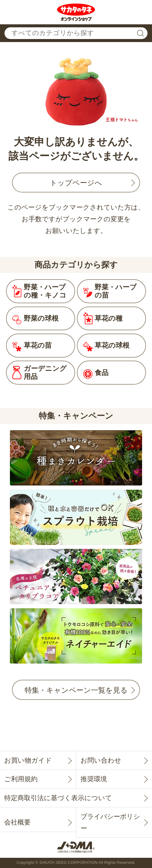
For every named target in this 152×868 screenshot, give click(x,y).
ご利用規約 (21, 779)
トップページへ (76, 183)
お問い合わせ (101, 760)
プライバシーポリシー (110, 822)
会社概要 (17, 822)
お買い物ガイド (28, 760)
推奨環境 (94, 779)
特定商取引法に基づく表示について (58, 798)
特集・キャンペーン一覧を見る (76, 690)
